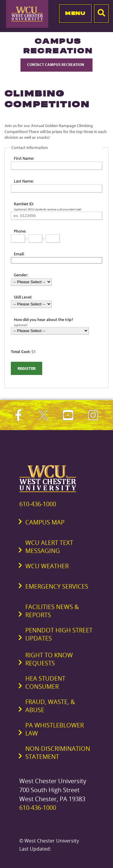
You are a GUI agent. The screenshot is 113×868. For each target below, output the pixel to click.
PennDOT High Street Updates (59, 634)
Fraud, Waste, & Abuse (50, 706)
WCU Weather (47, 566)
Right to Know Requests (49, 659)
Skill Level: (23, 297)
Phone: (20, 231)
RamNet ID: (24, 204)
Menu (75, 13)
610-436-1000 (38, 504)
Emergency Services (57, 586)
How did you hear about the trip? (44, 320)
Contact (56, 64)
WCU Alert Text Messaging (49, 547)
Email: (19, 254)
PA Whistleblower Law (55, 729)
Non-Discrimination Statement (58, 753)
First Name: (24, 158)
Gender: (21, 275)
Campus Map (45, 522)
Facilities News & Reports (52, 611)
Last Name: (24, 181)
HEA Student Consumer (45, 682)
